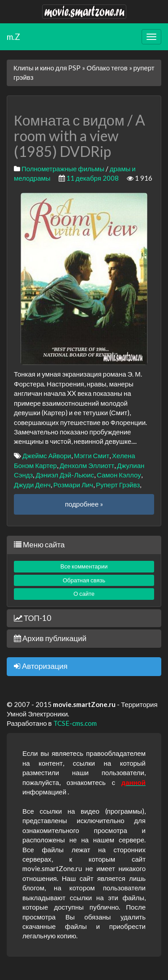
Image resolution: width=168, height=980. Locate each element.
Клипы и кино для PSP (47, 68)
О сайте (84, 594)
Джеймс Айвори (47, 455)
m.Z (13, 37)
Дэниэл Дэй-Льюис (65, 475)
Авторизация (41, 666)
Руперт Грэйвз (118, 485)
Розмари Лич (73, 485)
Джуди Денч (32, 485)
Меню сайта (39, 544)
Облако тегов (107, 68)
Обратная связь (84, 580)
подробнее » (84, 504)
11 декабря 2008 (93, 178)
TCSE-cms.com (75, 723)
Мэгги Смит (92, 455)
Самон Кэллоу (119, 475)
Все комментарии (84, 566)
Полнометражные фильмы (63, 169)
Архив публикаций (50, 638)
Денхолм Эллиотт (87, 465)
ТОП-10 (32, 618)
